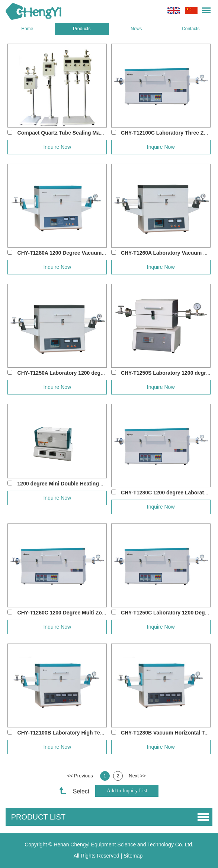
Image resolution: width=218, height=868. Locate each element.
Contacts (191, 29)
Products (82, 29)
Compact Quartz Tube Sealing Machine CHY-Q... (77, 133)
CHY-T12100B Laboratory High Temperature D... (76, 733)
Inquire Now (57, 147)
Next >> (137, 776)
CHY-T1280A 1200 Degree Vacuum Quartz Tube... (78, 253)
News (136, 29)
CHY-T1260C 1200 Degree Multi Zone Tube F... (74, 613)
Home (27, 29)
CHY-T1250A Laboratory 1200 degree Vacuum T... (78, 373)
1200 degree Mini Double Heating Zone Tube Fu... (78, 484)
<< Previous (80, 776)
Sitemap (133, 856)
